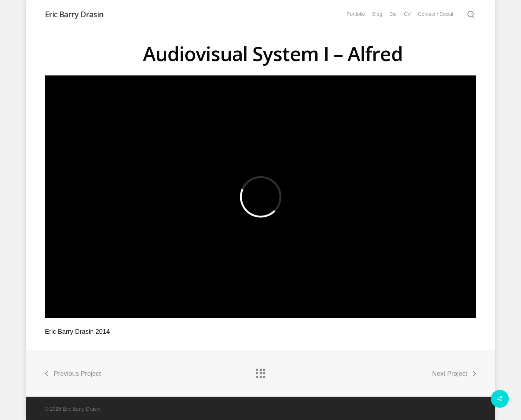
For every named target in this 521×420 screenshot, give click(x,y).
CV (407, 14)
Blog (377, 14)
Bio (393, 14)
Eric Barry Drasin (74, 14)
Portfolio (356, 14)
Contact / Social (436, 14)
